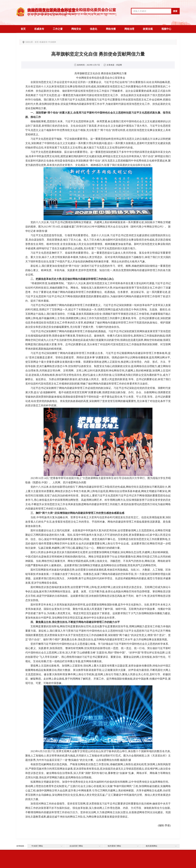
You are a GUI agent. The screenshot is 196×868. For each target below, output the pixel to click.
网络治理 (129, 29)
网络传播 (111, 29)
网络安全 (76, 29)
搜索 (175, 11)
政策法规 (148, 29)
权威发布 (39, 29)
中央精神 (52, 42)
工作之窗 (58, 29)
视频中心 (166, 29)
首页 (23, 29)
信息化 (94, 29)
